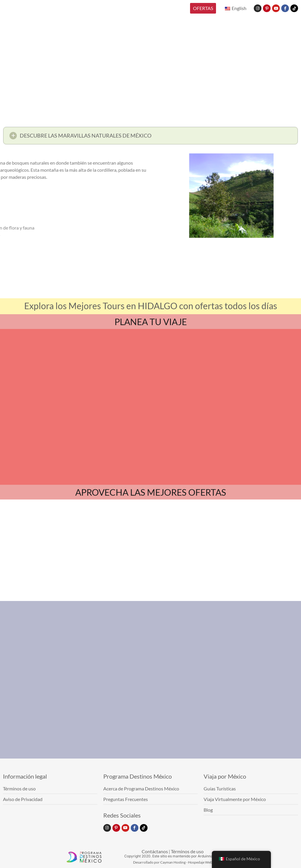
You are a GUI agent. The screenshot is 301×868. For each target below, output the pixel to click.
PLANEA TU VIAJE (151, 322)
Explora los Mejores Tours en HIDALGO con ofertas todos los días (151, 306)
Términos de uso (187, 851)
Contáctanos (155, 851)
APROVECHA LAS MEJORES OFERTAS (151, 492)
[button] (150, 137)
